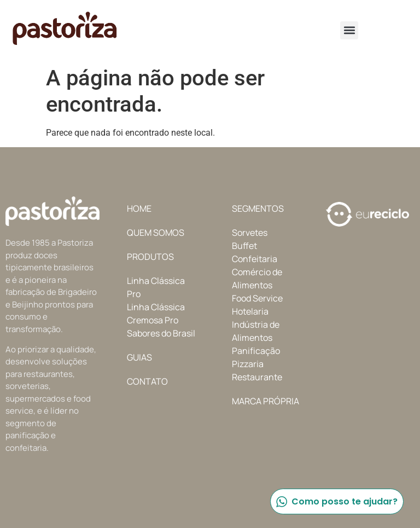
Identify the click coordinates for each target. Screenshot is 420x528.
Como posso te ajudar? (336, 501)
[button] (349, 30)
